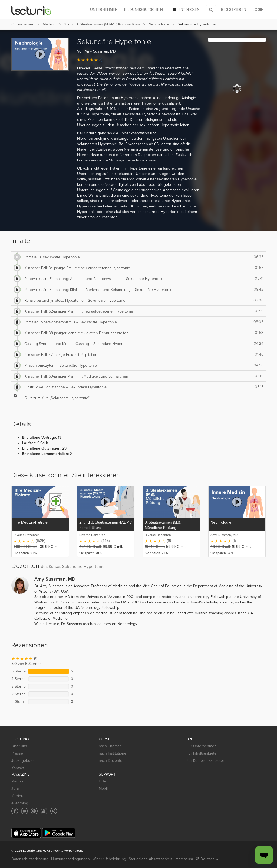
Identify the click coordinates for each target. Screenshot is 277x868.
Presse (17, 753)
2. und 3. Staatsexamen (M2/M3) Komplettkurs (102, 24)
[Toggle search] (211, 10)
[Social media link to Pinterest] (34, 811)
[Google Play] (59, 833)
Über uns (19, 746)
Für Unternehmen (201, 746)
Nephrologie (159, 24)
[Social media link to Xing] (54, 811)
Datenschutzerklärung (30, 859)
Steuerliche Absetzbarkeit (150, 859)
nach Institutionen (114, 753)
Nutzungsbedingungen (70, 859)
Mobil (103, 789)
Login (258, 10)
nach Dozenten (112, 761)
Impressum (184, 859)
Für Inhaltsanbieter (202, 753)
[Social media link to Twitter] (24, 811)
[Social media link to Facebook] (15, 811)
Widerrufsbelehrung (109, 859)
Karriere (18, 796)
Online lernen (23, 24)
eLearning (20, 803)
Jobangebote (22, 761)
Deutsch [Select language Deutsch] (207, 859)
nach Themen (110, 746)
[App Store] (26, 833)
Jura (15, 789)
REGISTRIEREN (234, 10)
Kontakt (18, 768)
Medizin (49, 24)
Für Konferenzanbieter (205, 761)
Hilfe (103, 781)
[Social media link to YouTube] (44, 811)
